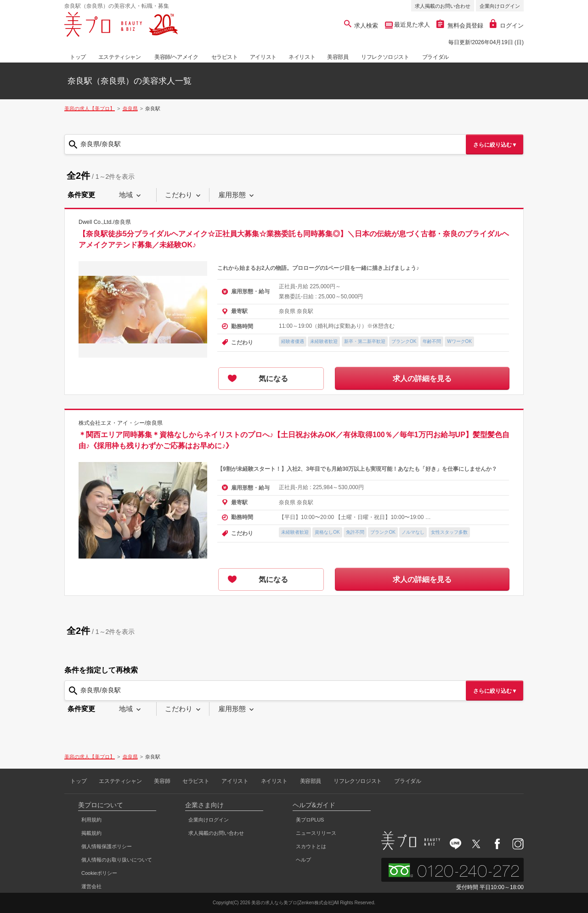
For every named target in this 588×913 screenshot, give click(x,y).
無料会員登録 (460, 26)
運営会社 (91, 886)
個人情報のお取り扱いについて (117, 860)
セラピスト (225, 57)
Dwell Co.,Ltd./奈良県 (105, 222)
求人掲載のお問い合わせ (443, 6)
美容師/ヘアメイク (176, 57)
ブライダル (435, 57)
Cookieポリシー (99, 873)
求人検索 (361, 26)
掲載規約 (91, 833)
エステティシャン (120, 57)
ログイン (507, 26)
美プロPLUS (310, 820)
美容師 (162, 781)
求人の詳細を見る (422, 379)
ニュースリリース (316, 833)
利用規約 (91, 820)
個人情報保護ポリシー (107, 846)
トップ (78, 57)
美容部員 (338, 57)
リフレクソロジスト (385, 57)
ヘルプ (303, 860)
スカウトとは (311, 846)
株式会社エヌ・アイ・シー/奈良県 (121, 423)
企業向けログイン (500, 6)
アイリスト (263, 57)
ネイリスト (302, 57)
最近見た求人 (412, 25)
